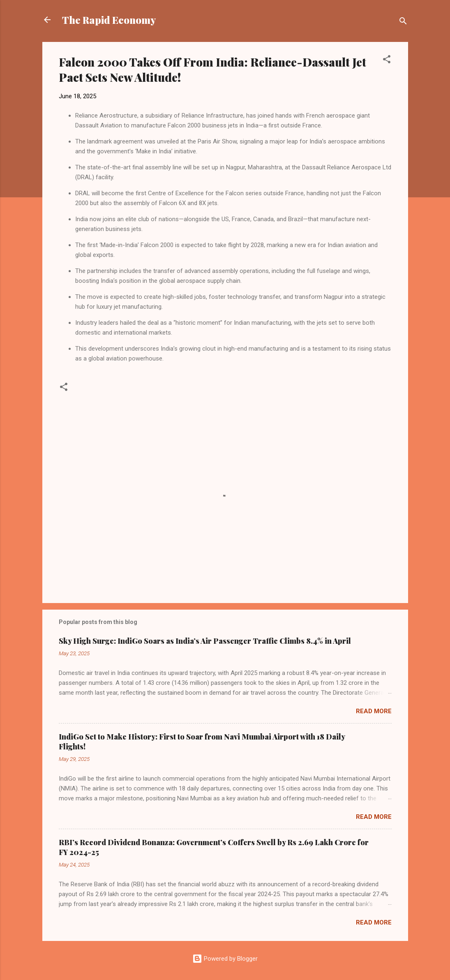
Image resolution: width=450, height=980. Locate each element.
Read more (374, 711)
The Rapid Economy (109, 20)
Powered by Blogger (225, 959)
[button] (387, 61)
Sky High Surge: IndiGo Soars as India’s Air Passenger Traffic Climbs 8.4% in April (205, 641)
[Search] (403, 22)
